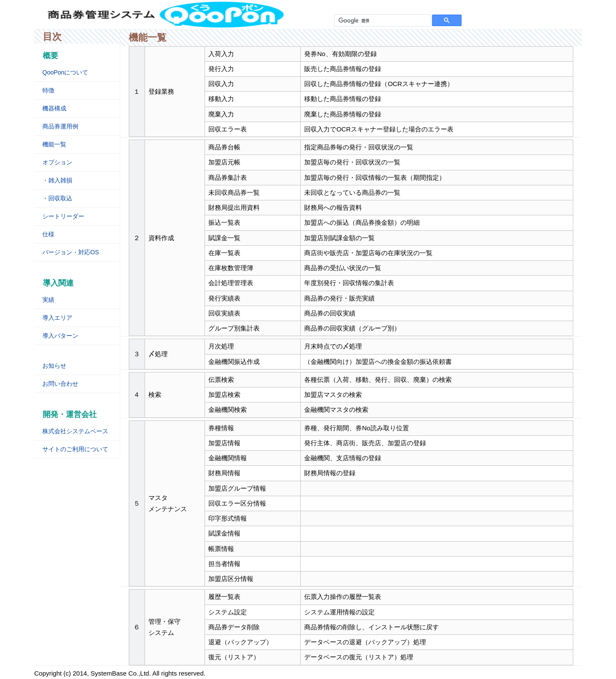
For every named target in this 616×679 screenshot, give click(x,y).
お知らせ (54, 366)
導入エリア (57, 318)
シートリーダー (63, 216)
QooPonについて (65, 72)
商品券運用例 (60, 126)
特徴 (48, 90)
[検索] (382, 21)
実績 (48, 300)
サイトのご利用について (75, 449)
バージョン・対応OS (71, 252)
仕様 (48, 234)
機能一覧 (54, 144)
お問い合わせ (60, 384)
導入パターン (60, 336)
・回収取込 (57, 198)
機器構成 (54, 108)
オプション (57, 162)
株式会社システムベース (75, 431)
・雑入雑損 (57, 180)
